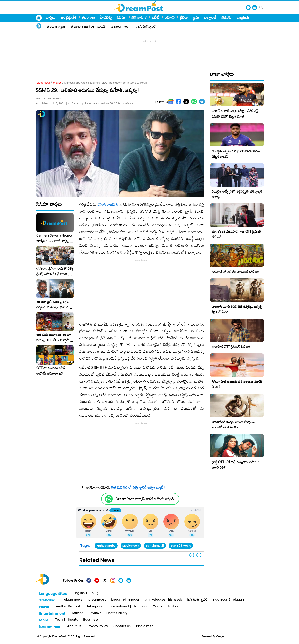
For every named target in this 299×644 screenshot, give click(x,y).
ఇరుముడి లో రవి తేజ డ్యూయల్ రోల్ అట (236, 272)
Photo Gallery (117, 613)
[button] (199, 555)
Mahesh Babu (106, 546)
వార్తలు (51, 17)
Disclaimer (144, 626)
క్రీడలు (184, 17)
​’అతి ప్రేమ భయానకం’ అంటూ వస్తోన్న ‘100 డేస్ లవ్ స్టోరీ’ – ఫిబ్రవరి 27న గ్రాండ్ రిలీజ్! (54, 337)
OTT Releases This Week (163, 600)
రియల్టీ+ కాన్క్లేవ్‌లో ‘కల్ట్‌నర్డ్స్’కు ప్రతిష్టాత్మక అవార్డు (237, 194)
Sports (73, 620)
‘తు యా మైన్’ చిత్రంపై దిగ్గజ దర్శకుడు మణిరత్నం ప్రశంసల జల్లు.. (53, 304)
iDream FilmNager (125, 600)
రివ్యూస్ (170, 17)
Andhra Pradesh (68, 606)
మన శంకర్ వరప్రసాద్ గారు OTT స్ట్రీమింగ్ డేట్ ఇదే (236, 234)
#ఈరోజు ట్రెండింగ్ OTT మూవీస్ (88, 27)
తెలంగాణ (88, 17)
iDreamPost (97, 600)
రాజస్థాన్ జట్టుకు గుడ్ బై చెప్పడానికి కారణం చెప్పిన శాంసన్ (236, 154)
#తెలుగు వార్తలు (56, 27)
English (243, 17)
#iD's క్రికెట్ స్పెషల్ (145, 27)
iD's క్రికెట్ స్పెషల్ (197, 600)
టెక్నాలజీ (210, 17)
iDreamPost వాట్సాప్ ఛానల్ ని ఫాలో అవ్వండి (144, 499)
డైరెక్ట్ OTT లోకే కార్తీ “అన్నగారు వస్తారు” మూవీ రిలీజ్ (235, 465)
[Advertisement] (150, 52)
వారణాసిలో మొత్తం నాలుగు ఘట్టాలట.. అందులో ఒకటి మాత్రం (234, 424)
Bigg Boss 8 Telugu (227, 600)
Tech (59, 620)
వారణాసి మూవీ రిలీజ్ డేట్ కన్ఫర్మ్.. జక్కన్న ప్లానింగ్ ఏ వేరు (237, 309)
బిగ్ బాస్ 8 (139, 17)
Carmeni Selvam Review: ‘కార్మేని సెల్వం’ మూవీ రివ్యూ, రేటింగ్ (55, 238)
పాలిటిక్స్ (106, 17)
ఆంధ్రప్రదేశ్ (69, 17)
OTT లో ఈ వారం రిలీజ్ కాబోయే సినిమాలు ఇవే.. (51, 371)
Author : (50, 99)
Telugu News (43, 83)
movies (57, 83)
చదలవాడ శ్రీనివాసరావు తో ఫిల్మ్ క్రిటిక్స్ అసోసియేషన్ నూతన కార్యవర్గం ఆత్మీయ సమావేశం (55, 271)
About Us (74, 626)
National (141, 606)
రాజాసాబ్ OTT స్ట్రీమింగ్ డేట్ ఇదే (231, 347)
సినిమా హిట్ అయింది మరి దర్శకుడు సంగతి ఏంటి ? (237, 384)
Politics (173, 606)
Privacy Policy (97, 626)
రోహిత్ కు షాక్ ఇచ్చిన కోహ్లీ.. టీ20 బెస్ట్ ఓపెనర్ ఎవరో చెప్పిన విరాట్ (235, 114)
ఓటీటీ (156, 17)
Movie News (131, 546)
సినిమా (122, 17)
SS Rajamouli (155, 546)
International (119, 606)
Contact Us (122, 626)
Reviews (95, 613)
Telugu (95, 593)
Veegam (221, 636)
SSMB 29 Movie (181, 546)
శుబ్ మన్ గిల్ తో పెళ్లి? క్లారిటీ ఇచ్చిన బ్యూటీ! (138, 487)
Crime (158, 606)
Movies (78, 613)
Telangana (95, 606)
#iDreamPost (120, 27)
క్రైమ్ (196, 17)
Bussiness (91, 620)
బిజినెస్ (226, 17)
